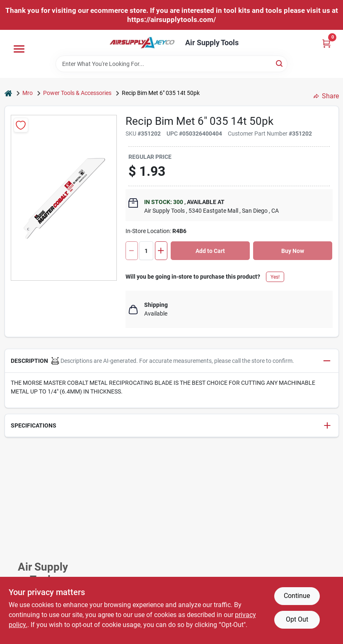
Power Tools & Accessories (77, 93)
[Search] (280, 63)
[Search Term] (171, 64)
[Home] (8, 93)
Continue (297, 596)
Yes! (275, 277)
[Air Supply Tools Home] (142, 43)
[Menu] (19, 49)
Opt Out (297, 619)
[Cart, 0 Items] (326, 43)
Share (326, 96)
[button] (172, 361)
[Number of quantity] (146, 251)
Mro (28, 93)
